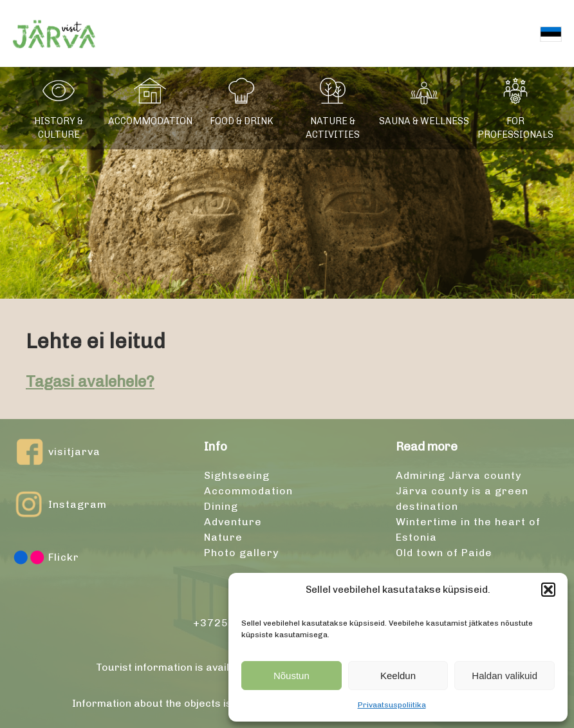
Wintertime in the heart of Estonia (468, 529)
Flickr (46, 557)
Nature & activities (333, 128)
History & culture (59, 128)
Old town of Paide (444, 553)
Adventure (233, 522)
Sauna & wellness (424, 121)
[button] (548, 590)
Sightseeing (237, 475)
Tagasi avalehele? (90, 381)
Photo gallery (241, 553)
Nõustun (292, 676)
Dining (221, 506)
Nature (223, 537)
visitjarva (57, 452)
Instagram (60, 505)
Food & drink (242, 121)
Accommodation (150, 121)
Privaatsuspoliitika (392, 705)
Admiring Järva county (458, 475)
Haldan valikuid (505, 676)
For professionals (515, 128)
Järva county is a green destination (462, 499)
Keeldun (398, 676)
